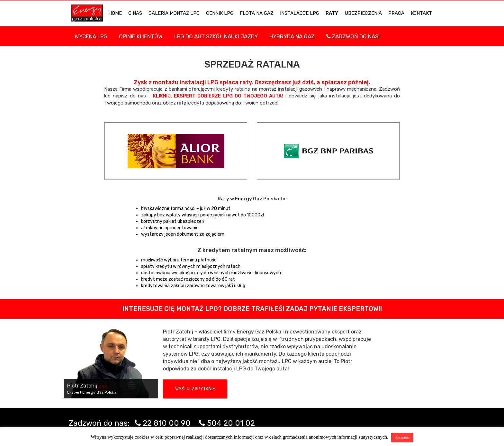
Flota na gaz (257, 13)
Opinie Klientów (141, 36)
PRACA (396, 13)
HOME (115, 13)
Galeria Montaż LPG (174, 13)
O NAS (135, 13)
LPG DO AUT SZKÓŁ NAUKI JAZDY (216, 36)
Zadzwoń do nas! (353, 36)
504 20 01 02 (231, 423)
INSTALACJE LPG (300, 13)
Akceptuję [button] (402, 437)
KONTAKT (421, 13)
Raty (332, 13)
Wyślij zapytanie (195, 389)
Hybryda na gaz (292, 36)
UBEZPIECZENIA (363, 13)
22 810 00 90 (167, 423)
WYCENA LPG (91, 36)
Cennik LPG (220, 13)
